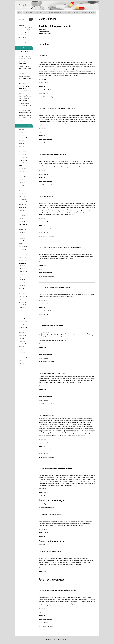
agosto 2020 (23, 263)
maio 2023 (22, 188)
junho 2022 (22, 213)
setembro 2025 (23, 141)
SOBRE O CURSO (29, 13)
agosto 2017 (23, 335)
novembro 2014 (23, 355)
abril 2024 (22, 163)
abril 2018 (22, 316)
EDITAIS (76, 13)
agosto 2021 (23, 230)
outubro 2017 (23, 330)
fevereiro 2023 (23, 196)
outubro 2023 (23, 177)
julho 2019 (22, 280)
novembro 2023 (23, 174)
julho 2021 (22, 232)
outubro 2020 (23, 258)
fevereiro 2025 (23, 152)
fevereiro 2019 (23, 294)
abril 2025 (22, 146)
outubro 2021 (23, 227)
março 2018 (22, 319)
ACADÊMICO (40, 13)
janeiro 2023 (23, 199)
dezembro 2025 (23, 138)
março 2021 (22, 244)
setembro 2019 (23, 274)
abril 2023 (22, 191)
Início (20, 13)
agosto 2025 (23, 143)
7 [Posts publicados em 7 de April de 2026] (23, 32)
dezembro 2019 (23, 271)
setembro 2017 (23, 333)
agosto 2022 (23, 207)
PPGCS (23, 5)
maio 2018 (22, 313)
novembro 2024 (23, 160)
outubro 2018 (23, 299)
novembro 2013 (23, 358)
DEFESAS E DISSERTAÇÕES (54, 13)
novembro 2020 (23, 255)
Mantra (60, 640)
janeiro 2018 (23, 324)
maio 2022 (22, 216)
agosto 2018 (23, 305)
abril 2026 (22, 129)
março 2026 (22, 132)
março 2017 (22, 341)
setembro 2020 (23, 260)
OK (30, 19)
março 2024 (22, 166)
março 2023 (22, 193)
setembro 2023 (23, 180)
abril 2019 (22, 288)
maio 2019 (22, 285)
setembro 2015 (23, 347)
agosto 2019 (23, 277)
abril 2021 (22, 241)
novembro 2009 (23, 363)
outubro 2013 (23, 361)
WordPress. (65, 640)
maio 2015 (22, 352)
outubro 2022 (23, 205)
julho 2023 (22, 182)
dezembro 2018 (23, 297)
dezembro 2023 (23, 171)
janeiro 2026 (23, 135)
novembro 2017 (23, 327)
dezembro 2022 (23, 202)
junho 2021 (22, 235)
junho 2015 (22, 349)
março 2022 (22, 221)
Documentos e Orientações (88, 13)
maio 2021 (22, 238)
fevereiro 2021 (23, 246)
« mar (25, 42)
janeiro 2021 (23, 249)
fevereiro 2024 (23, 168)
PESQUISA (68, 13)
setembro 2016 (23, 344)
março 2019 (22, 291)
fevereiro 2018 (23, 322)
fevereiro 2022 (23, 224)
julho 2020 (22, 266)
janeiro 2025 (23, 155)
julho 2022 (22, 210)
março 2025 (22, 149)
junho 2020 (22, 269)
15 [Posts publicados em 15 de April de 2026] (25, 35)
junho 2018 (22, 310)
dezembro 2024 (23, 157)
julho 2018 (22, 308)
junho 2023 (22, 185)
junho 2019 (22, 283)
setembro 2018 (23, 302)
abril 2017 (22, 338)
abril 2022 (22, 219)
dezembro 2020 (23, 252)
